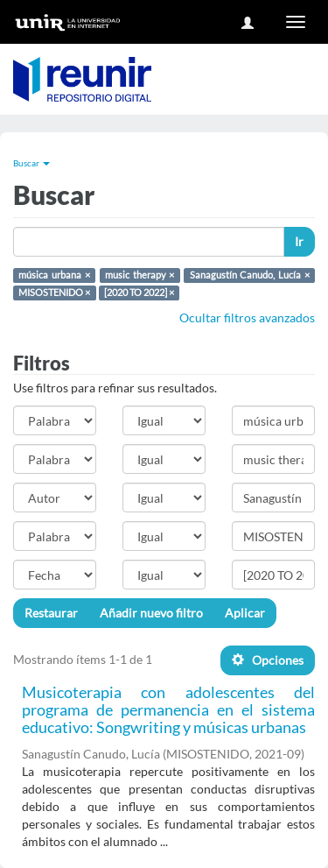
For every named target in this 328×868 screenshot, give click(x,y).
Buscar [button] (31, 163)
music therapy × (140, 275)
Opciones (268, 660)
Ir (299, 241)
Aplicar (245, 613)
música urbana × (54, 275)
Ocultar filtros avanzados (247, 318)
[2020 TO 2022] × (139, 293)
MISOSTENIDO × (54, 293)
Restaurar (51, 613)
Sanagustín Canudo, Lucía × (250, 275)
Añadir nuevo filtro (151, 613)
